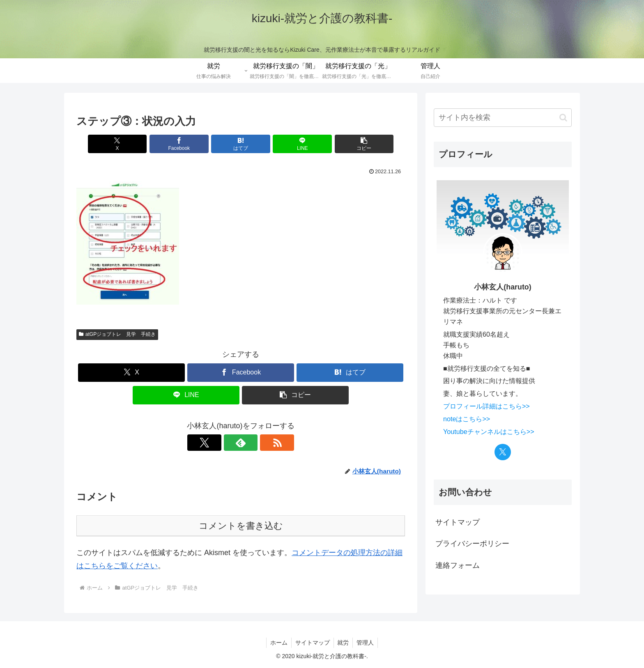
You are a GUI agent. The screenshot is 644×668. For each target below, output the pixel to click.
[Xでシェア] (130, 144)
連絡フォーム (458, 565)
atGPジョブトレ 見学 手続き (117, 334)
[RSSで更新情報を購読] (260, 443)
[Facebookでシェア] (186, 144)
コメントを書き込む (241, 526)
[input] (503, 118)
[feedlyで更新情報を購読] (241, 443)
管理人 (367, 643)
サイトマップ (458, 522)
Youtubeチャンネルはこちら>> (489, 432)
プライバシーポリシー (472, 544)
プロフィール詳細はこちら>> (486, 406)
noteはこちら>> (467, 419)
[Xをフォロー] (222, 443)
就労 (344, 643)
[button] (351, 144)
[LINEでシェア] (296, 144)
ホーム (278, 643)
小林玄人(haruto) (503, 287)
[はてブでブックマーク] (241, 144)
